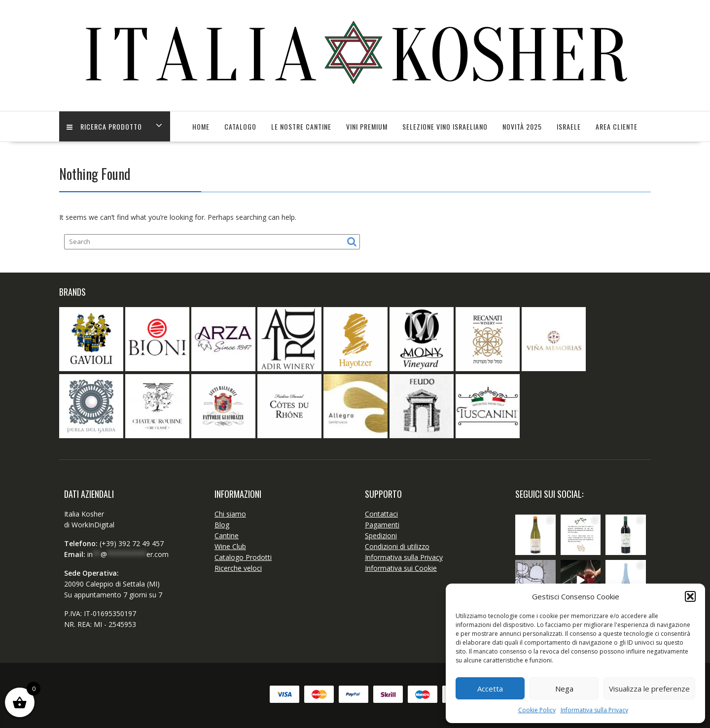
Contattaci (381, 514)
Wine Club (230, 546)
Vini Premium (367, 126)
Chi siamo (230, 514)
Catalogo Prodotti (243, 557)
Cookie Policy (537, 710)
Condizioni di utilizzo (397, 546)
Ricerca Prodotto (104, 126)
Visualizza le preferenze (649, 689)
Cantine (227, 536)
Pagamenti (382, 525)
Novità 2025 (522, 126)
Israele (569, 126)
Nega (564, 689)
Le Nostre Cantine (301, 126)
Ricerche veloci (238, 568)
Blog (222, 525)
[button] (690, 596)
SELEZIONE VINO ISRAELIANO (445, 126)
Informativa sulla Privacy (594, 710)
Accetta (490, 689)
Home (201, 126)
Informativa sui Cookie (401, 568)
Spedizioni (381, 536)
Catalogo (240, 126)
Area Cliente (617, 126)
